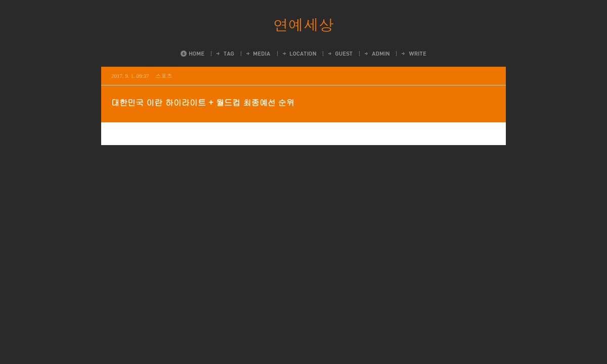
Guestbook (340, 54)
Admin (376, 54)
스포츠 (164, 76)
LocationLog (299, 54)
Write (413, 54)
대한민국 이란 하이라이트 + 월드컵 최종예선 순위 (203, 102)
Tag (225, 54)
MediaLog (258, 54)
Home (192, 54)
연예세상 (303, 24)
